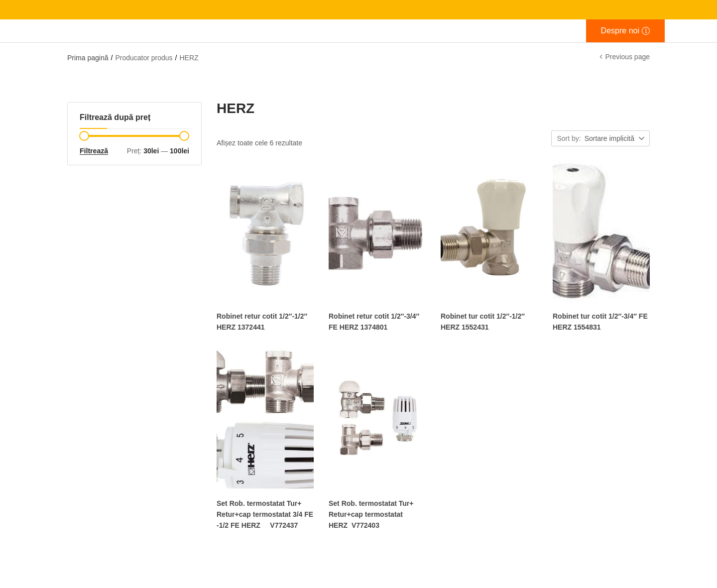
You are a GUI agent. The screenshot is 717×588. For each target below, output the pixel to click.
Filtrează (94, 151)
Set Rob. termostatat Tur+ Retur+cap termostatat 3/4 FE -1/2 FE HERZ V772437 (265, 514)
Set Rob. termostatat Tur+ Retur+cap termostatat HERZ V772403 (371, 514)
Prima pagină (88, 58)
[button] (615, 139)
